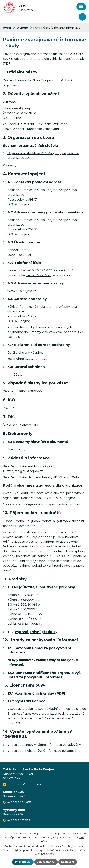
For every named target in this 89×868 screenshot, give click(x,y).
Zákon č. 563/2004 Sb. (24, 600)
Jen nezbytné (46, 862)
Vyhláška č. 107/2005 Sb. (25, 624)
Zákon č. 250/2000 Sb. (24, 609)
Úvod (7, 28)
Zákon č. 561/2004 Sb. (23, 595)
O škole (22, 28)
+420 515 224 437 (39, 270)
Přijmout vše (23, 862)
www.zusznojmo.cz (22, 291)
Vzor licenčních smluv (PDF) (40, 693)
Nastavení (68, 862)
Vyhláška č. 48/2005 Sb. (25, 614)
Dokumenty (16, 449)
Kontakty (10, 165)
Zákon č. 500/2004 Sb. (24, 605)
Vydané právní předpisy (36, 632)
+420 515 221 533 (38, 275)
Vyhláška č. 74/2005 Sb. (25, 619)
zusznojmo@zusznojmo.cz (27, 359)
